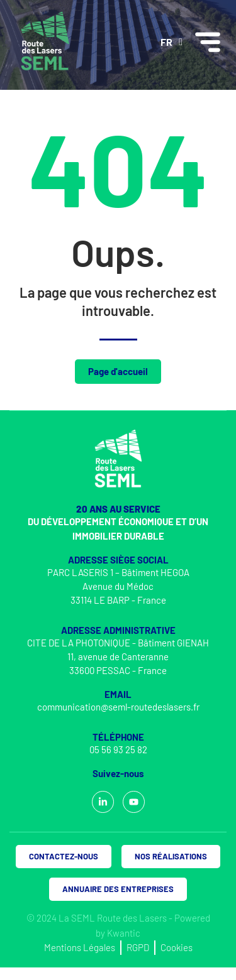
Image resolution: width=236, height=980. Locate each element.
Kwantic (124, 933)
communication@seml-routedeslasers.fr (118, 707)
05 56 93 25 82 (118, 749)
